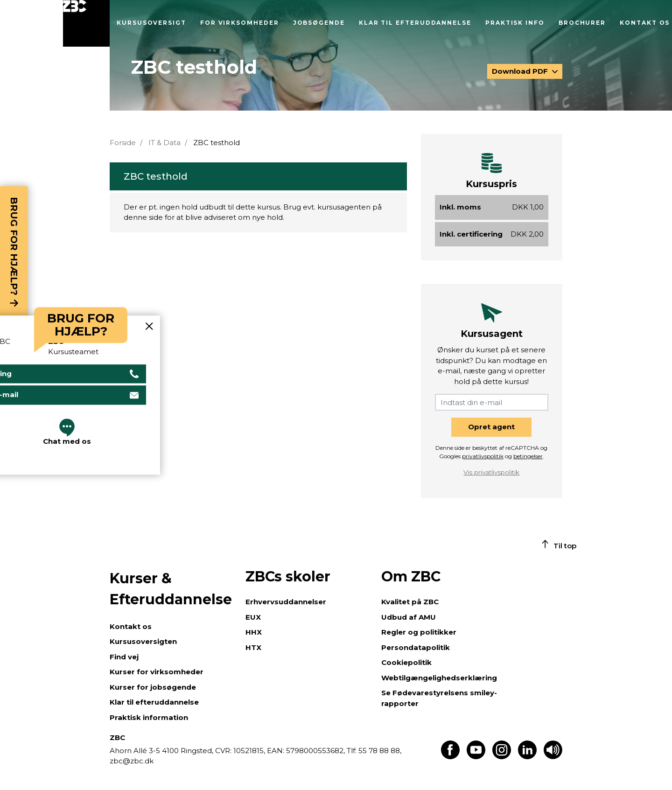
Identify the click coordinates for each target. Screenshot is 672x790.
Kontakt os (645, 23)
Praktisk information (149, 717)
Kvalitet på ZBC (410, 602)
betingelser (528, 456)
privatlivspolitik (483, 456)
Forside (123, 143)
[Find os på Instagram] (502, 757)
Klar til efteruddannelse (415, 23)
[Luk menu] (86, 23)
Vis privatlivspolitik (491, 472)
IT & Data (164, 143)
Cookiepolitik (406, 662)
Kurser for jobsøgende (153, 687)
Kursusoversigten (143, 641)
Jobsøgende (319, 23)
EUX (253, 617)
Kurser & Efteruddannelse (171, 589)
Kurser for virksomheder (157, 672)
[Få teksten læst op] (553, 757)
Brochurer (582, 23)
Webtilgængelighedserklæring (439, 678)
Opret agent (491, 427)
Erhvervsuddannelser (286, 602)
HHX (254, 632)
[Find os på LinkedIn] (527, 757)
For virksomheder (240, 23)
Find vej (124, 657)
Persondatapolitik (416, 647)
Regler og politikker (419, 632)
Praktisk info (515, 23)
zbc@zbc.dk (132, 761)
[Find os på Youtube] (476, 757)
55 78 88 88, (379, 751)
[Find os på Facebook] (450, 757)
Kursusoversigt (151, 23)
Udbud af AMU (409, 617)
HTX (253, 647)
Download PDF (521, 71)
